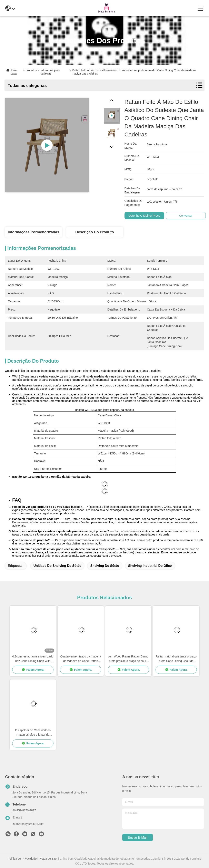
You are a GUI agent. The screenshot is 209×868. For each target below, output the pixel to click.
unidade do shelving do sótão (57, 566)
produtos (31, 70)
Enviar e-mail (137, 838)
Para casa (14, 72)
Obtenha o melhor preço (144, 216)
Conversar (186, 216)
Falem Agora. (33, 669)
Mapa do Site (48, 859)
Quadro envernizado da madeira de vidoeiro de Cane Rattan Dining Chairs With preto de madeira (81, 659)
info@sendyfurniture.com (28, 824)
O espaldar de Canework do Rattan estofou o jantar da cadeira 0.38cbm (33, 733)
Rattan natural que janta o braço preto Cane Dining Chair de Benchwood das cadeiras (176, 659)
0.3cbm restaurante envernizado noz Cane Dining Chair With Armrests (33, 659)
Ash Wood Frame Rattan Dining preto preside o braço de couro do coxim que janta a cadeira (128, 659)
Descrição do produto (95, 232)
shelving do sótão (105, 566)
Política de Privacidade (22, 859)
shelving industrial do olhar (150, 566)
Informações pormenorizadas (33, 232)
